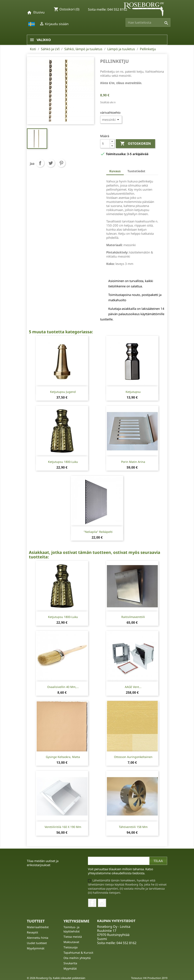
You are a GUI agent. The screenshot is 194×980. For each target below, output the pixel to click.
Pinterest (61, 163)
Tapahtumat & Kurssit (78, 953)
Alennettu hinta (38, 938)
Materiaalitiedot (38, 927)
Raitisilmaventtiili (133, 617)
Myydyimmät (36, 948)
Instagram (102, 903)
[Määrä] (105, 144)
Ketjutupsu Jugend (63, 392)
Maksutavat (71, 942)
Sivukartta (70, 963)
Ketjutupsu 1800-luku (63, 462)
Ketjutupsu (133, 392)
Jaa (40, 163)
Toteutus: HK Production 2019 (149, 978)
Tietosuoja (71, 947)
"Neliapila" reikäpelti (98, 532)
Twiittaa (51, 163)
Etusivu (39, 12)
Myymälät (70, 968)
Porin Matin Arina (133, 462)
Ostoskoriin (135, 144)
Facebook (92, 903)
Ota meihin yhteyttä (77, 958)
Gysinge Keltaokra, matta (63, 757)
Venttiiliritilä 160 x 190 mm (63, 827)
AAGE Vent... (133, 687)
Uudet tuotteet (37, 943)
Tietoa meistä (73, 937)
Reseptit (32, 932)
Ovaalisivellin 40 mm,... (63, 687)
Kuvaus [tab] (115, 171)
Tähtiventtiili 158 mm (133, 827)
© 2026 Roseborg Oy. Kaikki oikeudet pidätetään (56, 978)
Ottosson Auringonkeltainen (133, 757)
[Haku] (148, 22)
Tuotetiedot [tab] (136, 171)
